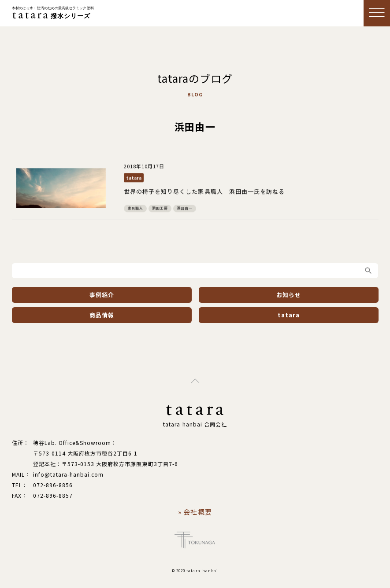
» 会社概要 (195, 512)
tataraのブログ (195, 78)
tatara (133, 178)
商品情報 (101, 315)
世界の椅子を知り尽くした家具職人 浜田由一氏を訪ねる (204, 192)
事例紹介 (101, 295)
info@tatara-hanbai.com (69, 474)
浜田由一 (185, 208)
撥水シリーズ (53, 13)
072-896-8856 (53, 485)
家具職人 (135, 208)
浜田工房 (160, 208)
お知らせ (289, 295)
